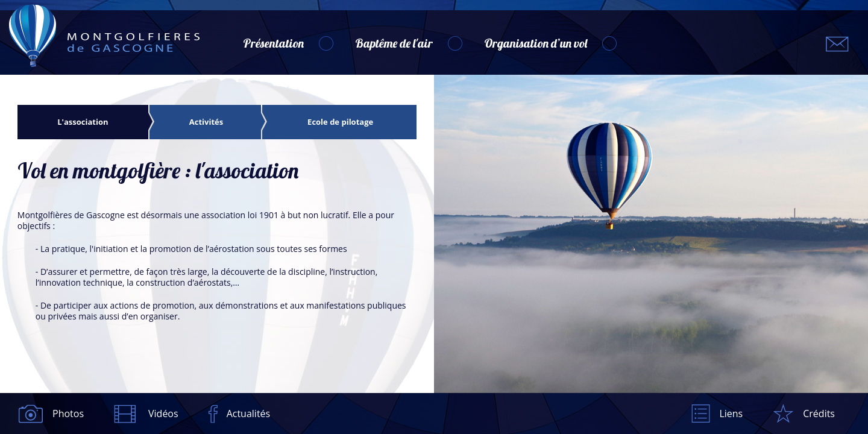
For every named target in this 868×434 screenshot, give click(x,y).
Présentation (273, 43)
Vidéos (163, 414)
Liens (731, 414)
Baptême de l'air (394, 43)
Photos (68, 414)
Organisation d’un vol (536, 43)
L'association (83, 122)
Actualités (249, 414)
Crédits (819, 414)
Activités (206, 122)
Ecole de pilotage (340, 122)
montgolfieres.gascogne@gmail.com (837, 44)
